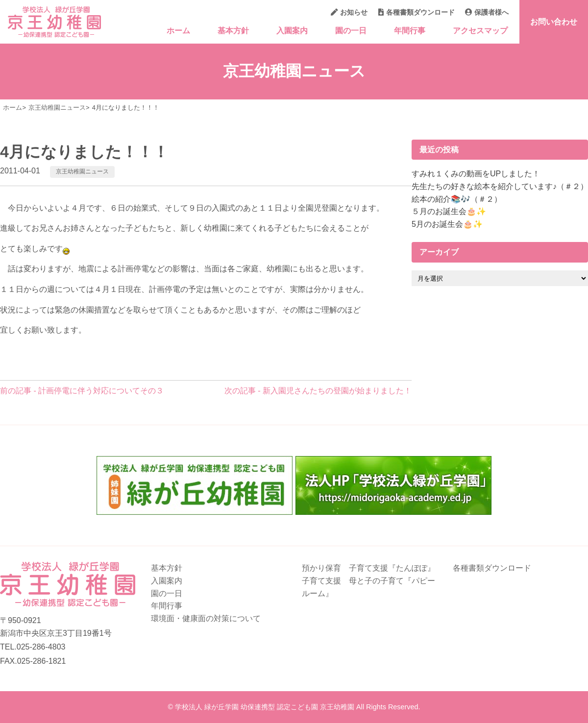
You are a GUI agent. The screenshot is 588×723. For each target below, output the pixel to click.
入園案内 (292, 31)
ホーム (178, 31)
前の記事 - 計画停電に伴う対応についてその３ (82, 391)
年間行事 (410, 31)
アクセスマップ (480, 31)
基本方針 (233, 31)
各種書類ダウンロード (416, 12)
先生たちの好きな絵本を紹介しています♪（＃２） (500, 186)
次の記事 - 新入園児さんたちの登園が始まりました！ (318, 391)
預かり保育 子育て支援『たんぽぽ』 (368, 568)
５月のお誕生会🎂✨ (449, 211)
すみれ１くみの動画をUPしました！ (476, 174)
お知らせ (349, 12)
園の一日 (351, 31)
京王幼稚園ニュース (82, 171)
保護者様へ (487, 12)
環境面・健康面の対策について (206, 618)
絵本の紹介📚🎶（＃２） (457, 199)
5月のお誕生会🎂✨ (447, 224)
